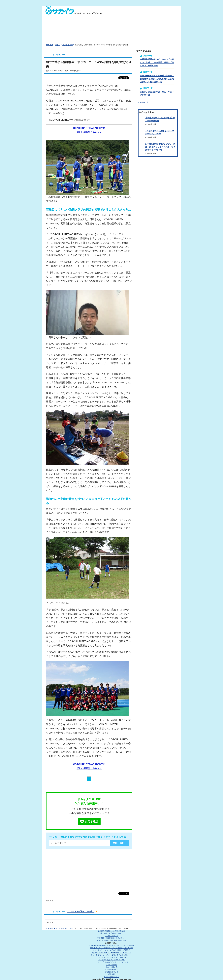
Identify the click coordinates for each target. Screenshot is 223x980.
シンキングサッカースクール (111, 955)
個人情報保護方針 (111, 969)
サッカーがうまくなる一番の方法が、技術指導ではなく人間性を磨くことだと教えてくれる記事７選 (157, 79)
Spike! (111, 953)
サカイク (49, 45)
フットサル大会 (111, 957)
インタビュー (68, 45)
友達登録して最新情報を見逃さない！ (111, 938)
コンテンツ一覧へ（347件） (81, 911)
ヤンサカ (111, 962)
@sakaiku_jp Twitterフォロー (111, 933)
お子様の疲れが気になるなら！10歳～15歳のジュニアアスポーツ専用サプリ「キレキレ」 (160, 147)
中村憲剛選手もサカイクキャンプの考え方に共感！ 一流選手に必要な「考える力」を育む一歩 (157, 62)
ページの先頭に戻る (111, 977)
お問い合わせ (111, 965)
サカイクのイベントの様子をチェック (111, 941)
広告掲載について (111, 972)
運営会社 (111, 974)
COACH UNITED (112, 945)
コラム (58, 45)
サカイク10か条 (111, 967)
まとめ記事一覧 (142, 102)
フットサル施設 (112, 960)
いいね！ (111, 936)
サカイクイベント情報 (111, 948)
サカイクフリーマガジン (111, 950)
